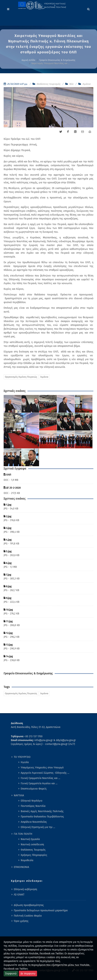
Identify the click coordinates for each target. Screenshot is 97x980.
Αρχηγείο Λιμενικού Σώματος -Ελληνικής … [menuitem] (45, 773)
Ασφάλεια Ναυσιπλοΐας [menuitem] (34, 822)
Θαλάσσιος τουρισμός (48, 84)
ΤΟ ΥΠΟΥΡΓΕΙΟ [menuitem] (22, 757)
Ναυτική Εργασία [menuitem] (30, 839)
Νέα (71, 84)
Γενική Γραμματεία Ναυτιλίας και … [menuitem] (40, 778)
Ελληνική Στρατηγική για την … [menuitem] (38, 827)
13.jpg (8, 645)
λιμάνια (44, 377)
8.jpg (8, 586)
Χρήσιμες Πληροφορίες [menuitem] (34, 855)
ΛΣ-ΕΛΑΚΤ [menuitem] (19, 895)
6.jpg (8, 563)
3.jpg (8, 528)
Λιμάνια (86, 84)
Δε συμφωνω (28, 974)
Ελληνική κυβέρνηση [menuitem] (25, 889)
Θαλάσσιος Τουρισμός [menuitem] (33, 850)
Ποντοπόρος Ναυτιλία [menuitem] (33, 806)
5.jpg (8, 551)
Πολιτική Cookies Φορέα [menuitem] (28, 916)
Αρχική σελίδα (28, 60)
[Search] (88, 9)
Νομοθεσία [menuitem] (27, 860)
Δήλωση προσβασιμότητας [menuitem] (29, 905)
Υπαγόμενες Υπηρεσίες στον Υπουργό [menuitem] (42, 768)
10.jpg (8, 610)
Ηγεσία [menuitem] (25, 762)
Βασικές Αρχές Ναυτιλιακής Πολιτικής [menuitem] (42, 811)
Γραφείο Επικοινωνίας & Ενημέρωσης (57, 60)
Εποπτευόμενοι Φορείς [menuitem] (34, 789)
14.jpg (8, 656)
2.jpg (8, 516)
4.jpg (8, 540)
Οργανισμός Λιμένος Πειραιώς (21, 377)
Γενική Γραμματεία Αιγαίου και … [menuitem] (39, 783)
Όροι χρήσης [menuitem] (21, 921)
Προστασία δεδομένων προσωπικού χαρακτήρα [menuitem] (41, 910)
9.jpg (8, 598)
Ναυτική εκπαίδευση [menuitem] (32, 844)
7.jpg (7, 575)
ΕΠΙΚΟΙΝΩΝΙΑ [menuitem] (21, 867)
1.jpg (8, 505)
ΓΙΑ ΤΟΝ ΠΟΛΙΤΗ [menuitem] (23, 834)
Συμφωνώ (11, 974)
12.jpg (8, 633)
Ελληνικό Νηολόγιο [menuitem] (32, 801)
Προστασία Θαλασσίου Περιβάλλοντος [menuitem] (42, 817)
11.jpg (8, 621)
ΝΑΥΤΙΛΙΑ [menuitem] (19, 795)
